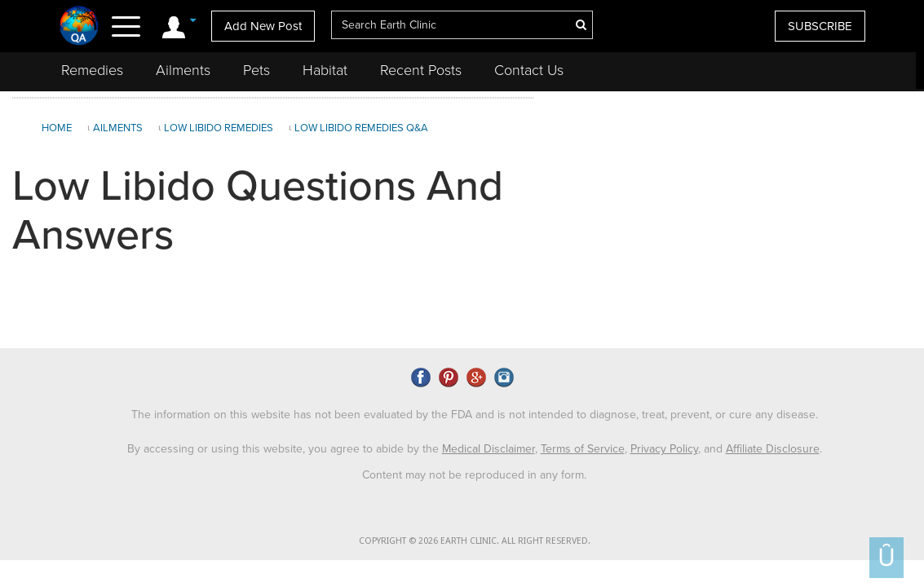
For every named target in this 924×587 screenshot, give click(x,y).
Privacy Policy (664, 449)
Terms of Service (583, 449)
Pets (256, 70)
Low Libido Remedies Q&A (361, 128)
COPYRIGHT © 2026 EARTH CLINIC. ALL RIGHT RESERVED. (475, 541)
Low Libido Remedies (219, 128)
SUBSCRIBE (820, 26)
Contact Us (529, 70)
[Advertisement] (727, 219)
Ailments (183, 70)
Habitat (325, 70)
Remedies (92, 70)
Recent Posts (421, 70)
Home (57, 128)
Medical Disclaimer (489, 449)
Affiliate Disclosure (773, 449)
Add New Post (263, 26)
